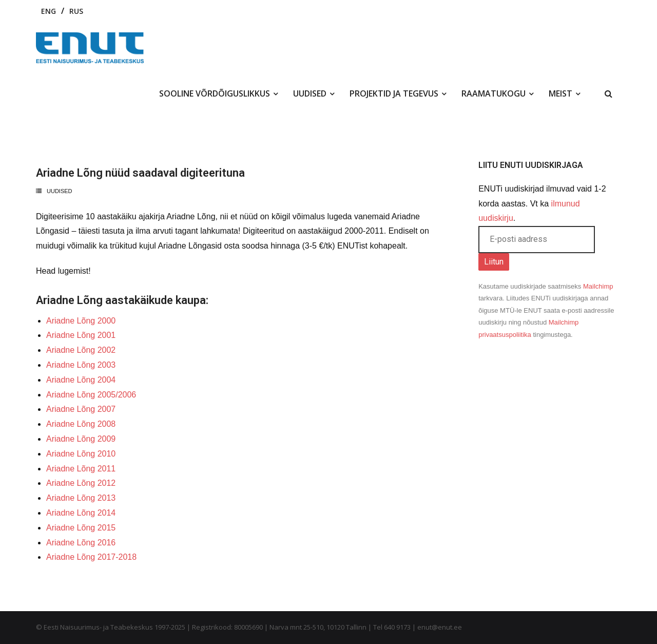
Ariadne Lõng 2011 (81, 469)
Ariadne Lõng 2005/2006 (91, 395)
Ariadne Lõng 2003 (81, 365)
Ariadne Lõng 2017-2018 (91, 557)
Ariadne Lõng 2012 (81, 483)
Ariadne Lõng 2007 (81, 409)
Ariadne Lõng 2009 (81, 439)
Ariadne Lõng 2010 (81, 454)
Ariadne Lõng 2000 (81, 321)
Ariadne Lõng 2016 (81, 543)
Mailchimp (598, 286)
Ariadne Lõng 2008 (81, 424)
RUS (76, 11)
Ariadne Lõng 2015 (81, 528)
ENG (49, 11)
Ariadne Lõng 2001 (81, 335)
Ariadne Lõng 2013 (81, 498)
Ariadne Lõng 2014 (81, 513)
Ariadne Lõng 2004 (81, 380)
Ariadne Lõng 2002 (81, 350)
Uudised (60, 191)
